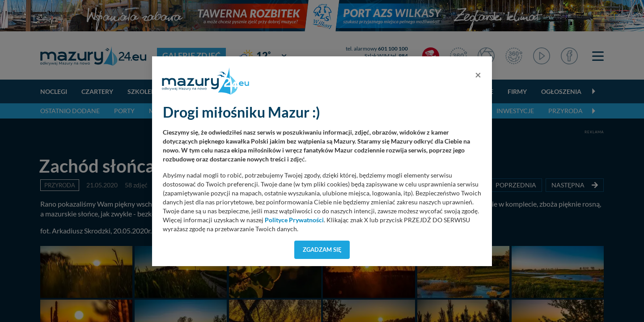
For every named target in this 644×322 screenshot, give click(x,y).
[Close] (478, 75)
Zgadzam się (322, 250)
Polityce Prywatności (294, 220)
